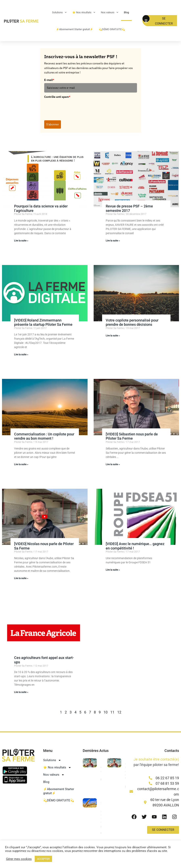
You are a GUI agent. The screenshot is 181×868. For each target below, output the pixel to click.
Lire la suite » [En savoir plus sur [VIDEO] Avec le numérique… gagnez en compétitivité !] (113, 570)
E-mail (49, 80)
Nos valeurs (110, 12)
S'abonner (53, 124)
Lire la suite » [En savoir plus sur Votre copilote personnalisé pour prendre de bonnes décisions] (113, 336)
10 (106, 712)
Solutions (59, 12)
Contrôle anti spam (57, 97)
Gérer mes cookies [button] (19, 859)
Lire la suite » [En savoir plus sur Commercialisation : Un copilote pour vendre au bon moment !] (21, 464)
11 (112, 712)
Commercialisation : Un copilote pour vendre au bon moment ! (44, 436)
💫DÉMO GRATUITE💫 (112, 29)
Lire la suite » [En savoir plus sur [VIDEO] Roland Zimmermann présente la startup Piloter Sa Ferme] (21, 355)
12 (119, 712)
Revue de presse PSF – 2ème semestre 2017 (129, 208)
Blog (126, 12)
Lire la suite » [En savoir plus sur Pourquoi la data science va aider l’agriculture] (21, 241)
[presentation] (75, 108)
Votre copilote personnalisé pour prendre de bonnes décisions (132, 322)
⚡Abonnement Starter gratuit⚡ (74, 29)
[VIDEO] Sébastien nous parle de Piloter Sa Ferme (132, 436)
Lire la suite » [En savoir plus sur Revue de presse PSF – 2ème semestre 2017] (113, 241)
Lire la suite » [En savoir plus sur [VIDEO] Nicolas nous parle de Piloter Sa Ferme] (21, 578)
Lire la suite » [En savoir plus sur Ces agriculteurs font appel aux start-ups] (21, 692)
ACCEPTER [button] (43, 859)
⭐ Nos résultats (84, 12)
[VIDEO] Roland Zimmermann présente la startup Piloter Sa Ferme (43, 322)
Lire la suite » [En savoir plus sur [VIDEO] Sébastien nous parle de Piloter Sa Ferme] (113, 464)
